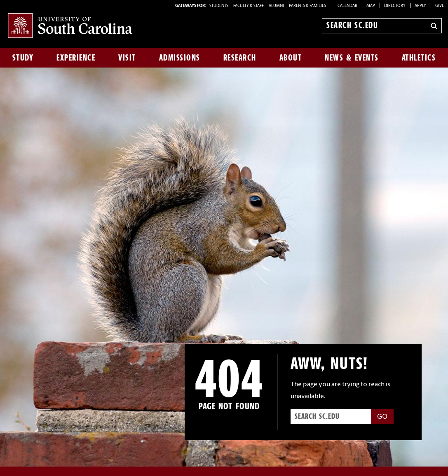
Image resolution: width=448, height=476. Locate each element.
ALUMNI (276, 6)
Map (371, 6)
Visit (127, 58)
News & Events (352, 58)
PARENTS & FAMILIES (307, 6)
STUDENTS (219, 6)
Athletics (419, 58)
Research (240, 58)
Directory (395, 6)
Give (440, 6)
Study (23, 58)
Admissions (180, 58)
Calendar (347, 6)
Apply (420, 6)
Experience (76, 58)
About (291, 58)
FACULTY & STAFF (249, 6)
